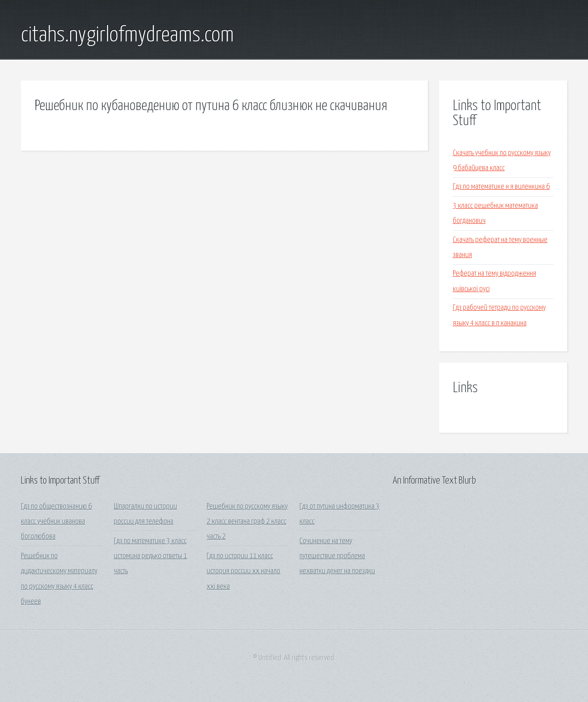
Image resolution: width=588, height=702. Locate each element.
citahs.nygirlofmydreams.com (127, 35)
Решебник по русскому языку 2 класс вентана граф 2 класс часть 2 (247, 522)
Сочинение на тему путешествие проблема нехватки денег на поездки (337, 556)
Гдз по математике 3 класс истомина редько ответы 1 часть (150, 556)
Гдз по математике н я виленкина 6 (501, 187)
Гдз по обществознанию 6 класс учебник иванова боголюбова (56, 522)
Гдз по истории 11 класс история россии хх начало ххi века (243, 571)
